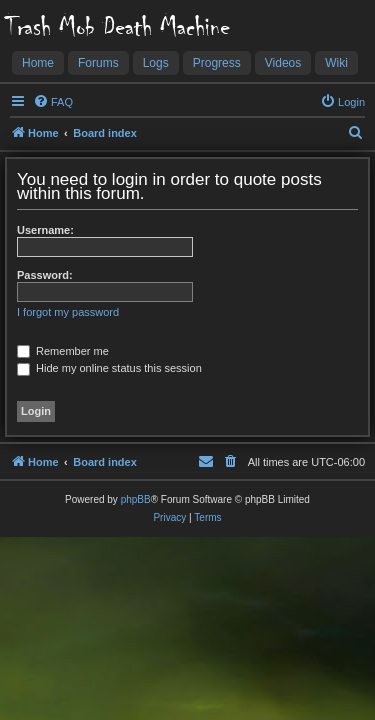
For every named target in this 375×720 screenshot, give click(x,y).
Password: (45, 275)
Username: (45, 230)
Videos (283, 63)
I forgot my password (68, 312)
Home (38, 63)
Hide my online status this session (109, 368)
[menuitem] (53, 102)
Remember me (63, 351)
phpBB (136, 499)
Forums (98, 63)
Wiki (336, 63)
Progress (217, 63)
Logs (156, 63)
